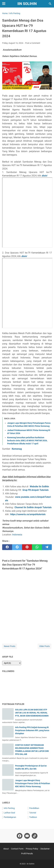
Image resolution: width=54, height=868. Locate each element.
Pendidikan (34, 808)
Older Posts (44, 646)
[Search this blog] (50, 4)
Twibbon (33, 817)
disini (44, 176)
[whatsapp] (37, 547)
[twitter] (17, 547)
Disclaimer (45, 849)
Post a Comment (33, 43)
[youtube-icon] (27, 836)
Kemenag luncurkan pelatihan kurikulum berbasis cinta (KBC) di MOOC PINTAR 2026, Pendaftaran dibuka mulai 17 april (27, 441)
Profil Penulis (27, 854)
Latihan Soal (9, 813)
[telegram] (47, 547)
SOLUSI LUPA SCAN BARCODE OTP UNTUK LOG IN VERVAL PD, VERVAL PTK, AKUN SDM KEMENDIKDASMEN (32, 713)
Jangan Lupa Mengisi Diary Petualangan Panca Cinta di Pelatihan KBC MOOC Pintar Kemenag (33, 783)
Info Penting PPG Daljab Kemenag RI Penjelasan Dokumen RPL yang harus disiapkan (32, 730)
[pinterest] (27, 547)
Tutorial (33, 813)
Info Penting (9, 808)
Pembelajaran (10, 817)
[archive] (12, 663)
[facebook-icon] (20, 836)
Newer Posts (10, 646)
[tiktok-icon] (35, 836)
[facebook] (7, 547)
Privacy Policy (32, 849)
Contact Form (17, 849)
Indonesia (17, 535)
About (6, 849)
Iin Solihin (27, 4)
